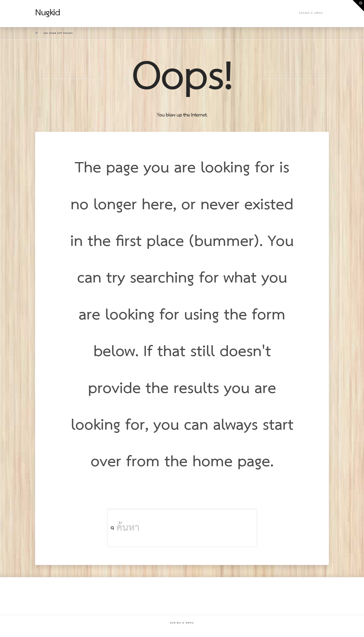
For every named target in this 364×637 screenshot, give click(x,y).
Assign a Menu (311, 13)
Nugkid (47, 13)
